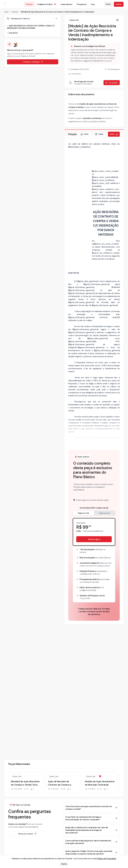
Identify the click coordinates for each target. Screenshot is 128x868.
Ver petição (111, 83)
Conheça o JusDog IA (33, 62)
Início (6, 12)
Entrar (108, 4)
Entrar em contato (27, 834)
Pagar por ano (105, 513)
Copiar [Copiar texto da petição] (99, 134)
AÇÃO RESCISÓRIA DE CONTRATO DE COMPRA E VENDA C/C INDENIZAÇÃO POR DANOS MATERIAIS (31, 27)
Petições (29, 4)
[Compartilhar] (117, 20)
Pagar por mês (83, 513)
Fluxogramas (82, 4)
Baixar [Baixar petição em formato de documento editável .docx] (114, 134)
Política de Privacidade (106, 859)
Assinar (119, 4)
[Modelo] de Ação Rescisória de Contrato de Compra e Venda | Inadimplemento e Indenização (58, 12)
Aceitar (64, 864)
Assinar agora (94, 539)
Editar (84, 134)
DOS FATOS (13, 33)
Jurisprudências (66, 4)
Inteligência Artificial (47, 4)
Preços (94, 4)
